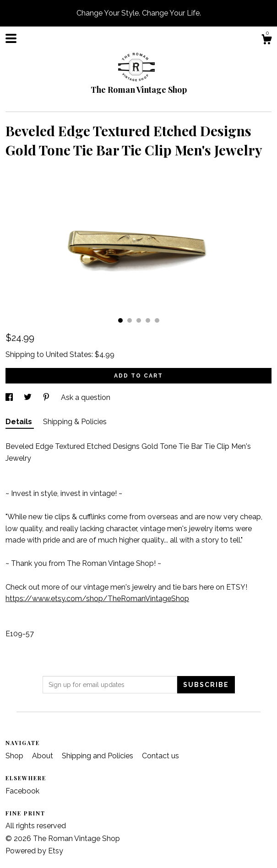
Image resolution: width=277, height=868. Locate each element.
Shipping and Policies (98, 756)
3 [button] (139, 320)
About (43, 756)
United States (69, 354)
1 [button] (120, 320)
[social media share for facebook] (10, 397)
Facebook (22, 791)
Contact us (160, 756)
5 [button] (157, 320)
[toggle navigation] (11, 38)
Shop (15, 756)
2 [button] (130, 320)
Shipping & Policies (75, 422)
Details (20, 422)
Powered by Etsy (34, 851)
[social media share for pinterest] (47, 397)
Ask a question (86, 397)
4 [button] (148, 320)
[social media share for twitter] (29, 397)
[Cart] (266, 41)
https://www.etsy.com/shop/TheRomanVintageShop (97, 599)
